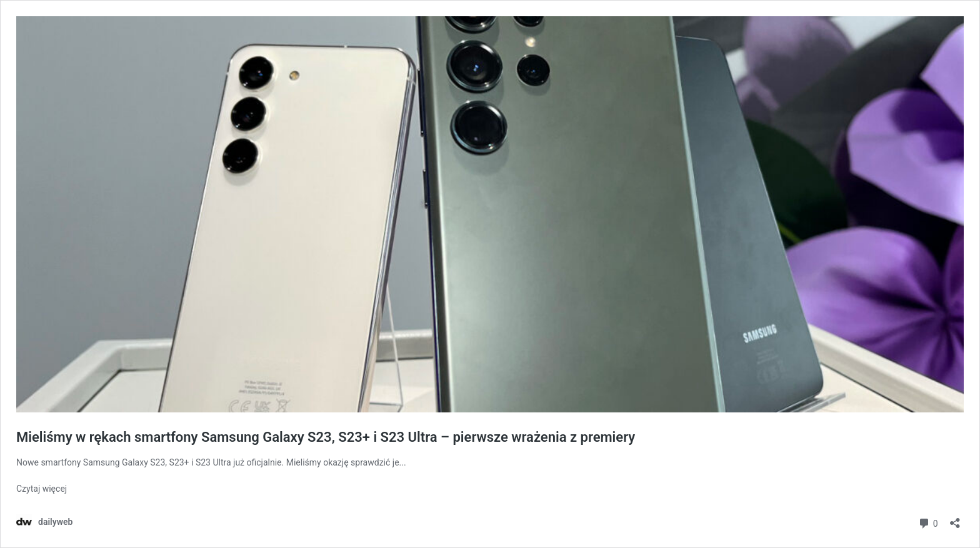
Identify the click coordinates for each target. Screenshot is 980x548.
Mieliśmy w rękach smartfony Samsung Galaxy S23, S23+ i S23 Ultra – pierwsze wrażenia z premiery (326, 437)
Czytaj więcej (42, 489)
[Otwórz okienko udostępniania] (955, 519)
